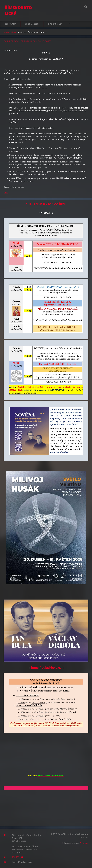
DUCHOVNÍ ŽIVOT (55, 24)
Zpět (6, 193)
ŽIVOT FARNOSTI (32, 24)
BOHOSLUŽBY (10, 24)
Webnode (84, 843)
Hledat (86, 7)
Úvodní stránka (10, 32)
